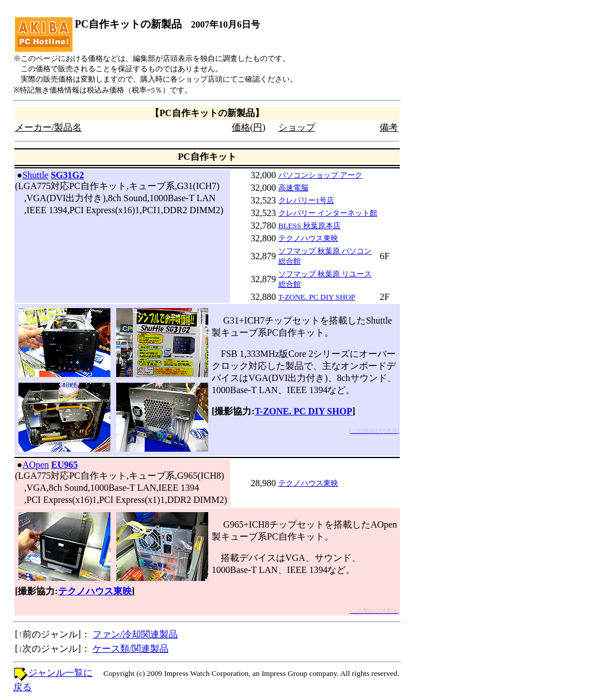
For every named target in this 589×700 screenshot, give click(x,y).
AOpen (36, 465)
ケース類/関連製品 (131, 649)
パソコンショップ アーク (320, 175)
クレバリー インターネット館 (328, 213)
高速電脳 (293, 188)
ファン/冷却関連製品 (135, 634)
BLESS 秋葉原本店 (309, 226)
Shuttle (35, 175)
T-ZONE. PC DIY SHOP (317, 297)
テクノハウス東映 (308, 238)
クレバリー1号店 (307, 200)
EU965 (64, 465)
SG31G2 (67, 175)
